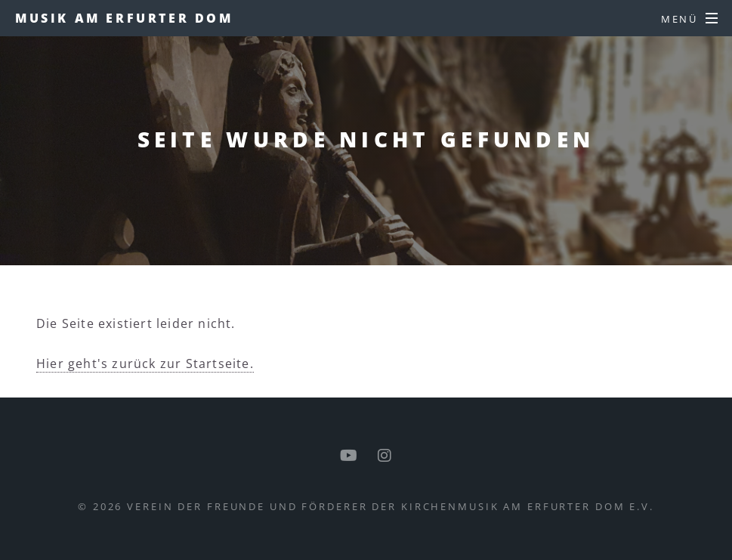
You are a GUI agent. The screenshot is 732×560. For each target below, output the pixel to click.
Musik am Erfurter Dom (124, 18)
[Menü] (690, 19)
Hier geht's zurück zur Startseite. (145, 364)
